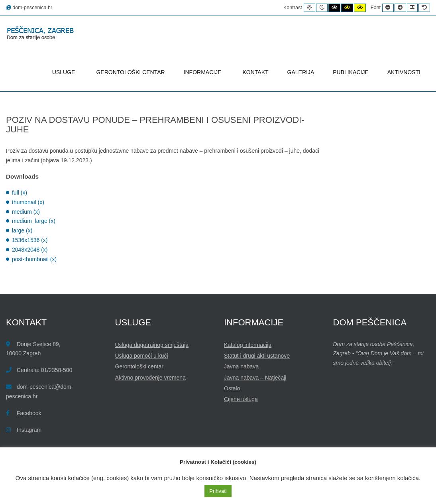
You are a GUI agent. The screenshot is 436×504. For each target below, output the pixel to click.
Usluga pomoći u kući (142, 356)
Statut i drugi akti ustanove (257, 356)
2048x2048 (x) (30, 250)
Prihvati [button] (218, 491)
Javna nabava (241, 366)
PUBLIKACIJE (351, 72)
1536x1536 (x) (30, 240)
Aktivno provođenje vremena (150, 378)
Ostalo (232, 388)
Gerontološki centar (139, 366)
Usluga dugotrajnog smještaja (152, 345)
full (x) (20, 193)
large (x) (22, 230)
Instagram (29, 430)
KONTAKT (256, 72)
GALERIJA (301, 72)
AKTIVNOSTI (404, 72)
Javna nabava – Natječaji (255, 378)
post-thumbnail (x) (34, 259)
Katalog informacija (248, 345)
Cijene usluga (241, 399)
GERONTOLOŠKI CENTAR (130, 72)
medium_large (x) (34, 221)
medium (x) (26, 212)
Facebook (29, 413)
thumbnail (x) (28, 202)
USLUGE (65, 72)
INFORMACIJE (204, 72)
